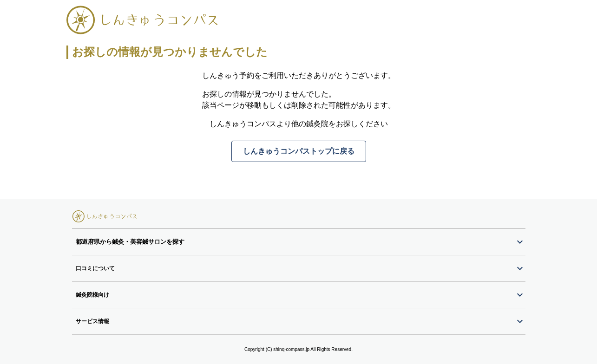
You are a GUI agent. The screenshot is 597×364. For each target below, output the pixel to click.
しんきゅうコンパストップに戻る (299, 151)
